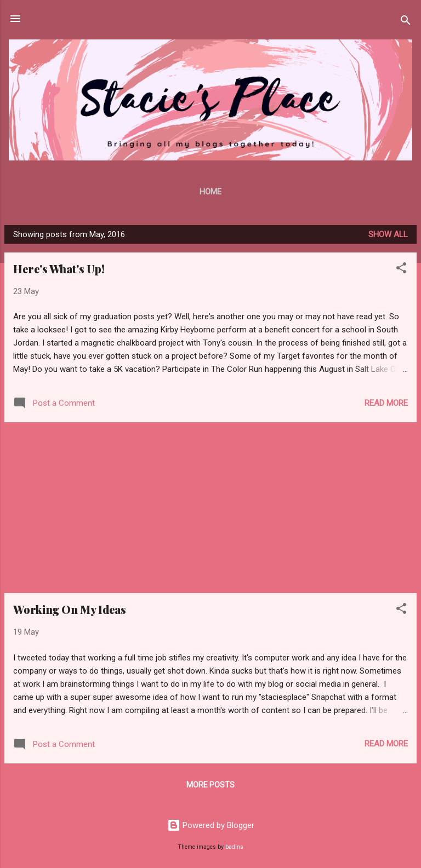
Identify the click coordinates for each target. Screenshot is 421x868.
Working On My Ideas (70, 609)
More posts (210, 785)
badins (234, 847)
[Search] (406, 22)
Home (210, 192)
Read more (386, 403)
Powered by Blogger (211, 825)
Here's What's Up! (59, 269)
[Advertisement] (210, 508)
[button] (401, 270)
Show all (388, 234)
